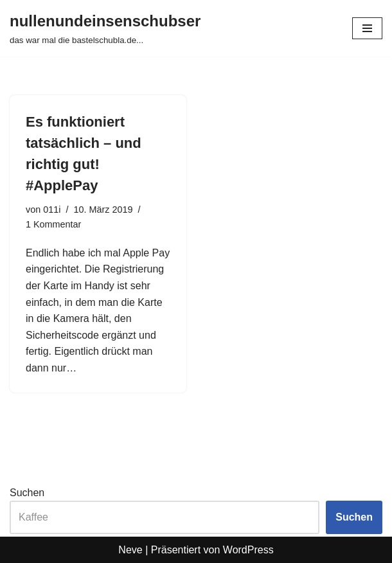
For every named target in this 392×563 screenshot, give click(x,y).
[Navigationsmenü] (367, 28)
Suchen (27, 493)
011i (52, 210)
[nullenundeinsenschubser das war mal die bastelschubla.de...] (105, 28)
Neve (130, 550)
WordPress (248, 550)
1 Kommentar (53, 224)
